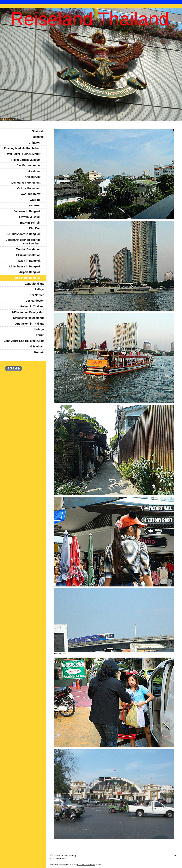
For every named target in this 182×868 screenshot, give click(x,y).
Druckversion (59, 856)
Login (176, 855)
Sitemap (72, 856)
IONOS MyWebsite (86, 865)
